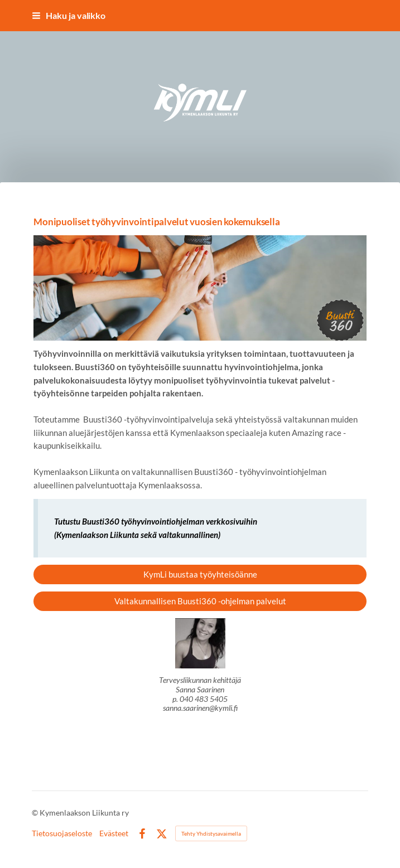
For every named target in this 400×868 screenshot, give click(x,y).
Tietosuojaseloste (62, 833)
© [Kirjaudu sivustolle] (36, 813)
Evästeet (114, 833)
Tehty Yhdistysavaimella (211, 833)
